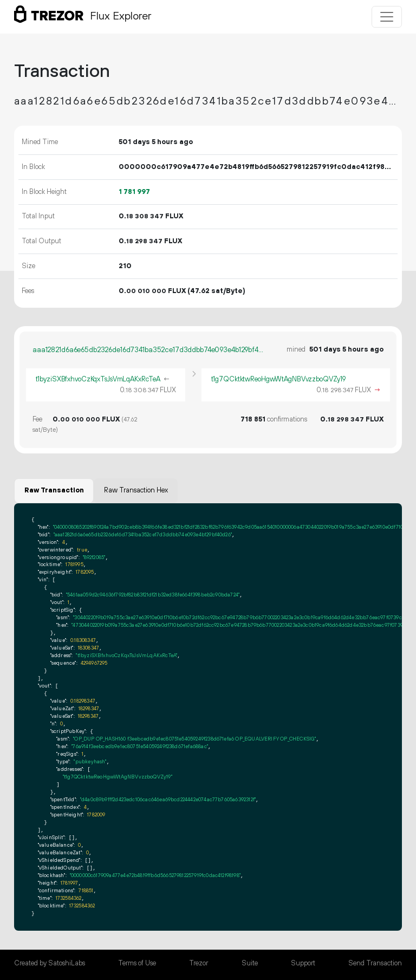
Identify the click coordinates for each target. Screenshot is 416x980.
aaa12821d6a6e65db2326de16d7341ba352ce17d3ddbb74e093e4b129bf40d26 (149, 350)
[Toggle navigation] (387, 17)
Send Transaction (375, 963)
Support (303, 963)
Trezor (199, 963)
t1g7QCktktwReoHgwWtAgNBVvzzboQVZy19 (279, 379)
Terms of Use (137, 963)
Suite (250, 963)
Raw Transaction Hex (136, 490)
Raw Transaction (54, 490)
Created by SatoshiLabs (50, 963)
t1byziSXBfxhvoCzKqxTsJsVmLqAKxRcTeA (98, 379)
